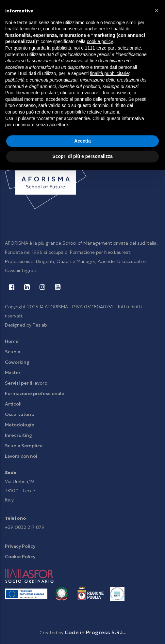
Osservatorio (20, 414)
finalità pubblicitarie (109, 73)
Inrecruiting (18, 435)
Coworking (17, 362)
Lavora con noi (21, 456)
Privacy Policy (20, 546)
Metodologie (20, 425)
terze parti (107, 48)
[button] (157, 10)
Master (13, 373)
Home (12, 341)
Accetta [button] (82, 141)
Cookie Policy (20, 557)
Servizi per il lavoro (26, 383)
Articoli (13, 404)
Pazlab (40, 325)
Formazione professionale (35, 393)
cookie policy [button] (100, 41)
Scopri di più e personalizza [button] (82, 156)
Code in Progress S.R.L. (95, 632)
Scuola (13, 352)
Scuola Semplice (24, 446)
